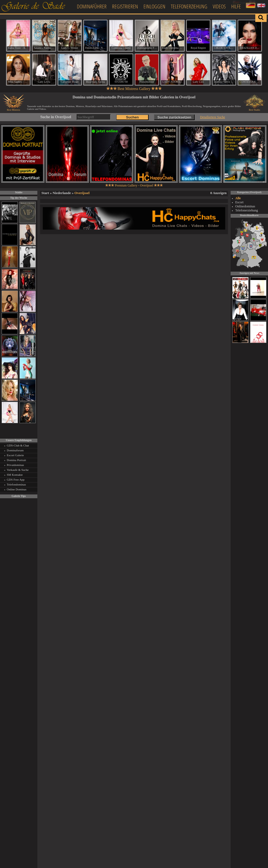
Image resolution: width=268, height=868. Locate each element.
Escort (239, 202)
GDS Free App (16, 480)
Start (45, 193)
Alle (238, 198)
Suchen (133, 117)
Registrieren (125, 6)
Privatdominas (15, 465)
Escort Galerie (15, 455)
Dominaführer (92, 6)
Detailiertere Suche (213, 117)
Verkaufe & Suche (18, 470)
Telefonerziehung (189, 6)
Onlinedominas (245, 206)
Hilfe (236, 6)
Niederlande (62, 193)
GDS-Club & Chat (18, 445)
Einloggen (154, 6)
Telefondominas (16, 484)
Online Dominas (17, 489)
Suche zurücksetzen (174, 117)
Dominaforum (15, 450)
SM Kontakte (15, 475)
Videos (219, 6)
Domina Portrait (16, 460)
